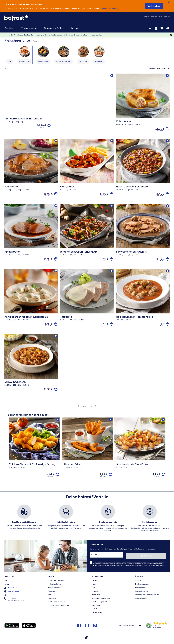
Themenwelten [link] (30, 28)
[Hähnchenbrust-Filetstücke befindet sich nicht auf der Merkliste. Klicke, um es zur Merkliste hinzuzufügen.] (163, 425)
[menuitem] (10, 29)
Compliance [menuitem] (96, 610)
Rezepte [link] (75, 28)
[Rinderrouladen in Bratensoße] (59, 107)
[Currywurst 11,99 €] (87, 173)
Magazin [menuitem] (147, 17)
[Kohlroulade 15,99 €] (143, 107)
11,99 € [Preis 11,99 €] (103, 195)
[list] (87, 524)
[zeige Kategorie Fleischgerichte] (25, 55)
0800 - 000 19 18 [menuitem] (12, 603)
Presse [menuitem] (94, 588)
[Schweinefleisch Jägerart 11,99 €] (143, 239)
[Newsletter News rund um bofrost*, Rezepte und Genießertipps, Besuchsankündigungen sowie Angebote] (128, 561)
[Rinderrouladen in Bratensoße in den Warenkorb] (49, 126)
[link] (29, 18)
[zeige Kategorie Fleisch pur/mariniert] (64, 55)
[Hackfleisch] (83, 52)
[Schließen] (169, 2)
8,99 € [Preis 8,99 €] (159, 328)
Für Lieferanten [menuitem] (97, 613)
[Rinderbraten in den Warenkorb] (55, 261)
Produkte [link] (10, 28)
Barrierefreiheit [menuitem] (97, 617)
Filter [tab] (9, 69)
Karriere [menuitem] (154, 17)
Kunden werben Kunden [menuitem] (57, 606)
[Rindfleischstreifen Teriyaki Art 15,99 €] (87, 239)
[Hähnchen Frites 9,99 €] (87, 456)
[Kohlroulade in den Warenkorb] (167, 129)
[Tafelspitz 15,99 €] (87, 305)
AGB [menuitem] (93, 592)
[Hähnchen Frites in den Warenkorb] (110, 480)
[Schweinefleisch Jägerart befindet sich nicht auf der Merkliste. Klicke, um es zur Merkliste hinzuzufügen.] (167, 208)
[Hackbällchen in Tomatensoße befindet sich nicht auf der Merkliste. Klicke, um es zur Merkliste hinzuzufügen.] (167, 274)
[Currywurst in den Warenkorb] (111, 195)
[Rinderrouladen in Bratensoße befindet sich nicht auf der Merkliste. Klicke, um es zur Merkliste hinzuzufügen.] (111, 76)
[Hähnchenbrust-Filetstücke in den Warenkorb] (163, 480)
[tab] (156, 28)
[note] (34, 470)
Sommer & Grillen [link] (54, 28)
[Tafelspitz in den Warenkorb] (111, 328)
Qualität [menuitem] (138, 585)
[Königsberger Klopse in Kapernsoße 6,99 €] (31, 305)
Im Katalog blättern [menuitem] (55, 588)
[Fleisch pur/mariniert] (64, 52)
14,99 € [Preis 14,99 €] (40, 126)
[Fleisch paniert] (43, 52)
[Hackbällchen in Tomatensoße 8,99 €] (143, 305)
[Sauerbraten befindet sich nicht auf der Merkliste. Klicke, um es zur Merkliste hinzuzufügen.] (56, 142)
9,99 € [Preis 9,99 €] (102, 480)
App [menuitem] (49, 599)
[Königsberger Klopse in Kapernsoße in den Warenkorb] (55, 328)
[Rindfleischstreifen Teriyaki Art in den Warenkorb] (111, 261)
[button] (154, 6)
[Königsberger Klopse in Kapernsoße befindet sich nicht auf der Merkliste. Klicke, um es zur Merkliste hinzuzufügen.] (56, 274)
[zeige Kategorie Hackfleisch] (83, 55)
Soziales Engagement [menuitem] (99, 606)
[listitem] (24, 524)
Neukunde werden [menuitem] (142, 595)
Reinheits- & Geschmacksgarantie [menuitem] (147, 599)
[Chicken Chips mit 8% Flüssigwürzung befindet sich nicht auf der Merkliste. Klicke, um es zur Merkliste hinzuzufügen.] (57, 425)
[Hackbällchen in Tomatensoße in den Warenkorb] (167, 328)
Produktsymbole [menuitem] (141, 603)
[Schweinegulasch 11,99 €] (31, 371)
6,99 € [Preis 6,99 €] (48, 328)
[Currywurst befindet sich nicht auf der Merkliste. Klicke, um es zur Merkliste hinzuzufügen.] (111, 142)
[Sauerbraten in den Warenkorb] (55, 195)
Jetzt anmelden (157, 561)
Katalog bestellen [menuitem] (54, 592)
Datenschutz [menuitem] (96, 599)
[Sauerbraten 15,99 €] (31, 173)
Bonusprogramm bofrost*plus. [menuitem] (59, 610)
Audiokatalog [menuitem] (53, 595)
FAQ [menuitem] (6, 585)
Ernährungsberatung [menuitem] (142, 588)
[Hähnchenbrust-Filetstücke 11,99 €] (140, 456)
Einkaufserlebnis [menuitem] (141, 592)
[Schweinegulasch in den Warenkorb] (55, 394)
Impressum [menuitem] (95, 595)
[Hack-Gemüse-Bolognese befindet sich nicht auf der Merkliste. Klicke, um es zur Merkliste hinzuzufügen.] (167, 142)
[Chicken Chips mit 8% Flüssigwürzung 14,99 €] (34, 456)
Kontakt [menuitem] (7, 588)
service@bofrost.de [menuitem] (13, 599)
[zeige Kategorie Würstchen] (99, 55)
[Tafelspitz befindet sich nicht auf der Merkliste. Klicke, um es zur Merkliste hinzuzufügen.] (111, 274)
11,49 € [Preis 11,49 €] (159, 195)
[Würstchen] (99, 52)
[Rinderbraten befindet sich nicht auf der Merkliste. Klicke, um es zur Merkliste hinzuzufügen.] (56, 208)
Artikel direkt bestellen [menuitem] (56, 585)
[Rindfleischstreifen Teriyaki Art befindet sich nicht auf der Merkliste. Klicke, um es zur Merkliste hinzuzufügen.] (111, 208)
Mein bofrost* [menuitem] (11, 592)
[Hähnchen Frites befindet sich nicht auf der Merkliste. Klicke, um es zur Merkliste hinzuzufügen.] (110, 425)
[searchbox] (87, 28)
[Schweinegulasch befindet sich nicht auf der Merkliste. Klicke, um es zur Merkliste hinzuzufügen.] (56, 340)
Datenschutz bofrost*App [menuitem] (101, 603)
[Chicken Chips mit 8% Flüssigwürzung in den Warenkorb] (57, 480)
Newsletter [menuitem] (52, 603)
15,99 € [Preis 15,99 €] (159, 129)
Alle (10, 61)
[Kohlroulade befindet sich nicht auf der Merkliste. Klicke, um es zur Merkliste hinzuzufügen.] (167, 76)
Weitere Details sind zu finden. (154, 570)
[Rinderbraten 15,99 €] (31, 239)
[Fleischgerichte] (25, 52)
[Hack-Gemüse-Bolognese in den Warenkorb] (167, 195)
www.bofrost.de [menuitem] (12, 595)
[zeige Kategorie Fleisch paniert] (43, 55)
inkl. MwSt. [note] (50, 482)
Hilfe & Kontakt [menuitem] (164, 17)
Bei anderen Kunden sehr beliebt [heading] (28, 420)
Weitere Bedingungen (111, 8)
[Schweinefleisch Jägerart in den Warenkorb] (167, 261)
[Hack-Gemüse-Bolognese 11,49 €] (143, 173)
